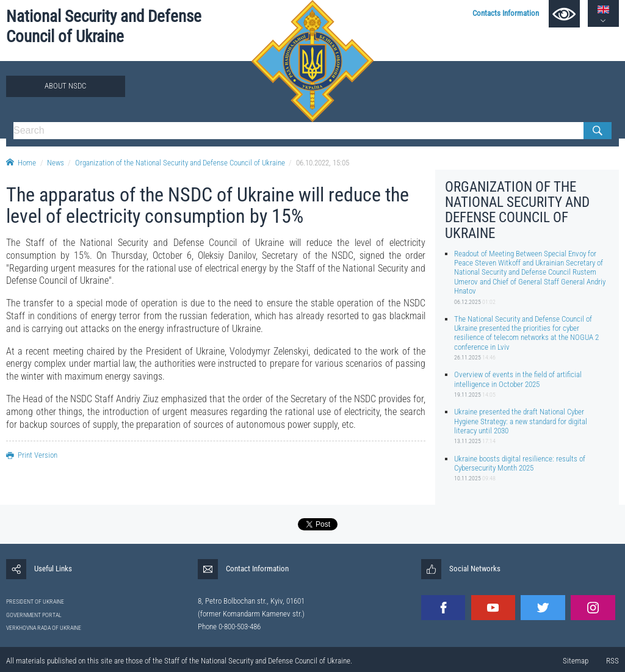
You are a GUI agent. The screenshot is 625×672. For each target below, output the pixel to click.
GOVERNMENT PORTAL (34, 615)
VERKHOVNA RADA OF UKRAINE (44, 628)
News (56, 163)
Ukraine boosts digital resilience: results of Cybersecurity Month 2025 (520, 463)
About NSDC (65, 86)
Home (21, 163)
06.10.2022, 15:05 (323, 163)
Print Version (32, 455)
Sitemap (576, 661)
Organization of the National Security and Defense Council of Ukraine (180, 163)
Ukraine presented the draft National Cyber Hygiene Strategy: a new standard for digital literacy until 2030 (521, 421)
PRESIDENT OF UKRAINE (35, 602)
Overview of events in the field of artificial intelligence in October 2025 (518, 379)
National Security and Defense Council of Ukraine (104, 27)
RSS (612, 661)
